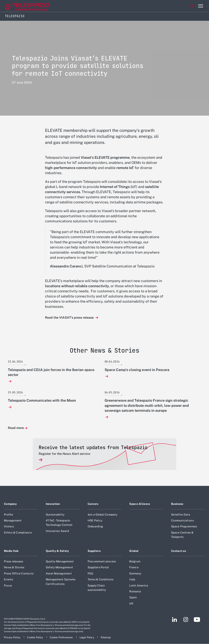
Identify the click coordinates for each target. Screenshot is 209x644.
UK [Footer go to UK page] (131, 603)
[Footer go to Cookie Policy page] (35, 637)
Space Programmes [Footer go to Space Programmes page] (184, 526)
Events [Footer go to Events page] (9, 579)
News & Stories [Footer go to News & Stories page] (14, 567)
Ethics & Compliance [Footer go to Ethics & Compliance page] (18, 533)
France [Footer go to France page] (134, 567)
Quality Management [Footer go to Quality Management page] (60, 561)
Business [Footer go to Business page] (177, 504)
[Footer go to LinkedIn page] (175, 619)
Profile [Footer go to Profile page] (8, 515)
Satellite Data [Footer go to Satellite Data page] (181, 515)
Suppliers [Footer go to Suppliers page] (94, 551)
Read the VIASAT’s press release (70, 318)
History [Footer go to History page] (9, 526)
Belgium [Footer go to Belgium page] (135, 561)
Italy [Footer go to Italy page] (132, 579)
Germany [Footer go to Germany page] (135, 573)
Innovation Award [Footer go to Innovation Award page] (57, 531)
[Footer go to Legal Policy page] (87, 637)
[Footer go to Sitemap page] (106, 637)
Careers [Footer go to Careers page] (93, 504)
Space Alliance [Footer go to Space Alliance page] (140, 504)
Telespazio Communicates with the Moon (42, 400)
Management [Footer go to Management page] (13, 520)
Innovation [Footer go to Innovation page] (53, 504)
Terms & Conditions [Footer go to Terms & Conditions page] (101, 579)
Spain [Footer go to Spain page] (133, 597)
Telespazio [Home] (15, 16)
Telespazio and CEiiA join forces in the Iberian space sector (51, 372)
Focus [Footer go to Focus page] (8, 585)
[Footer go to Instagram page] (186, 619)
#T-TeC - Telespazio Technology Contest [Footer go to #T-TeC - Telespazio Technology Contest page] (59, 523)
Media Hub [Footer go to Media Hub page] (11, 551)
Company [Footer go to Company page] (10, 504)
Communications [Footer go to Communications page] (182, 520)
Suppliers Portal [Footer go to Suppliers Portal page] (98, 567)
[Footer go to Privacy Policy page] (13, 637)
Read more (16, 428)
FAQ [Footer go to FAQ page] (90, 573)
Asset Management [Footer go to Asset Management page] (59, 573)
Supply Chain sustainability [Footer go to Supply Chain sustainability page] (97, 588)
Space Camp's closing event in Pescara (137, 370)
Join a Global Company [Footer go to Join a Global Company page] (102, 515)
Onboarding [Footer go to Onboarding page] (95, 526)
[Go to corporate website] (20, 6)
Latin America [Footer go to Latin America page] (139, 585)
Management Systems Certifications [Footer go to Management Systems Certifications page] (61, 582)
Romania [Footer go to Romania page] (135, 591)
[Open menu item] (201, 6)
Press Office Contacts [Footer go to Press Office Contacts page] (19, 573)
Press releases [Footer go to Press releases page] (14, 561)
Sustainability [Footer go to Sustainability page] (55, 515)
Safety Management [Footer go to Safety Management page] (59, 567)
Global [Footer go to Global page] (134, 551)
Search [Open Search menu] (192, 6)
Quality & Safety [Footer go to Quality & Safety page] (57, 551)
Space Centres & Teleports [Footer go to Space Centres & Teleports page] (182, 535)
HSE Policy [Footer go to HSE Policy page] (95, 520)
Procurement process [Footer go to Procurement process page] (102, 561)
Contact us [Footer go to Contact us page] (179, 551)
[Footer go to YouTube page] (197, 619)
